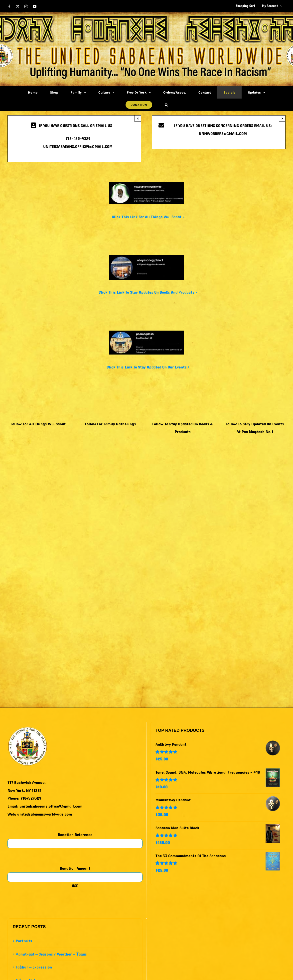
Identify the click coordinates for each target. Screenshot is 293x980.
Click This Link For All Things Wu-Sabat (147, 217)
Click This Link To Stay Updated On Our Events (147, 367)
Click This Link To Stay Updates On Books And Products (146, 292)
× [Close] (138, 118)
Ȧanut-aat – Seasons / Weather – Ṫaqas (51, 954)
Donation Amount (75, 868)
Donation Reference (75, 835)
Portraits (24, 941)
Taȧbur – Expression (34, 967)
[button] (166, 105)
